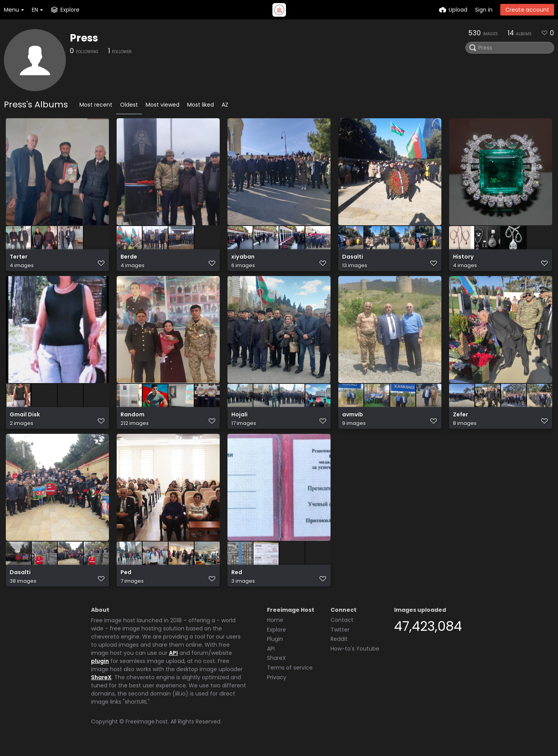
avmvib (353, 421)
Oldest (129, 105)
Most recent (96, 105)
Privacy (277, 684)
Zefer (461, 421)
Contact (342, 627)
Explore (276, 637)
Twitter (340, 637)
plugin (100, 668)
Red (237, 581)
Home (275, 627)
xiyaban (243, 261)
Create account (527, 10)
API (173, 660)
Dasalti (353, 261)
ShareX (101, 684)
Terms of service (290, 675)
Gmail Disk (25, 421)
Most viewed (163, 105)
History (463, 261)
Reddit (339, 646)
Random (133, 421)
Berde (129, 261)
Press (84, 38)
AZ (225, 105)
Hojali (239, 421)
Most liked (201, 105)
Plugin (275, 646)
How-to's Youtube (355, 656)
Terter (19, 261)
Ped (126, 581)
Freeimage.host (147, 728)
